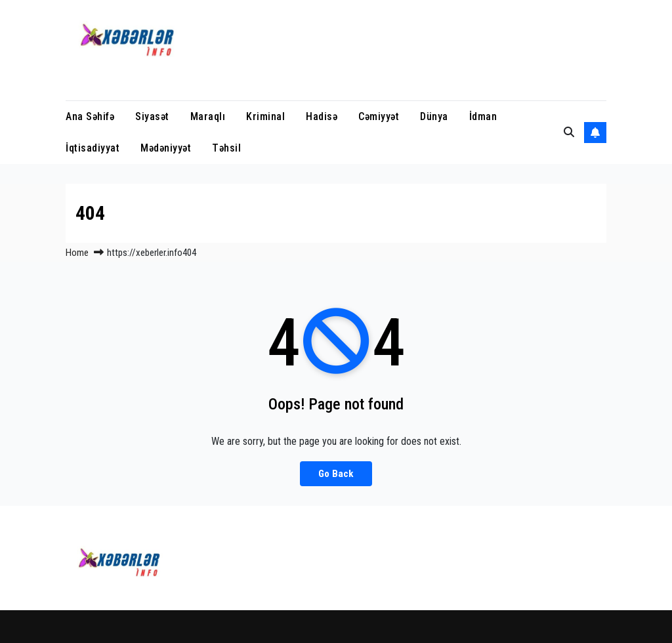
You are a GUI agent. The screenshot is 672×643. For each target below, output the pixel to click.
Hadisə (322, 116)
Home (77, 253)
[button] (569, 132)
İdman (483, 116)
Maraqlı (208, 116)
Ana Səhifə (90, 116)
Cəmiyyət (379, 116)
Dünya (434, 116)
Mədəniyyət (166, 148)
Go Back (336, 474)
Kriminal (265, 116)
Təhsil (226, 148)
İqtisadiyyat (93, 148)
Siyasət (152, 116)
